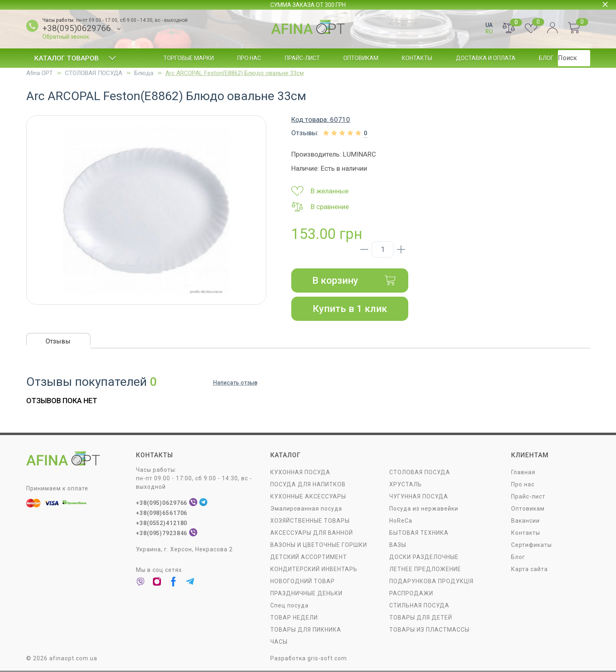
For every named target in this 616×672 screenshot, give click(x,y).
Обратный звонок (66, 37)
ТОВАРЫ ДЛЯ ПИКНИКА (306, 630)
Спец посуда (289, 606)
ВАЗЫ (398, 545)
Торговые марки (189, 58)
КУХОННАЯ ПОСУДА (300, 473)
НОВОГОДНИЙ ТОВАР (303, 582)
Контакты (417, 58)
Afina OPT (40, 73)
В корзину (354, 281)
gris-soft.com (327, 659)
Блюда (144, 73)
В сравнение (320, 207)
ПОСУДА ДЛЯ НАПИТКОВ (308, 485)
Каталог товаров (75, 58)
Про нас (249, 58)
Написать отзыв (235, 383)
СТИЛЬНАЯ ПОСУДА (419, 606)
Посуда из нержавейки (424, 509)
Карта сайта (529, 569)
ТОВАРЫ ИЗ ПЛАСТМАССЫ (429, 630)
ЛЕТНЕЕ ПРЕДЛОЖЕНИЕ (425, 569)
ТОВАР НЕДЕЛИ (294, 618)
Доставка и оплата (486, 58)
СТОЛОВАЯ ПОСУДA (94, 73)
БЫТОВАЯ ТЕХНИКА (419, 533)
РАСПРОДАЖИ (411, 594)
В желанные (320, 191)
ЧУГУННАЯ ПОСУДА (419, 497)
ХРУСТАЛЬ (406, 485)
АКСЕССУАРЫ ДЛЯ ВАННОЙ (312, 533)
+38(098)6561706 (162, 513)
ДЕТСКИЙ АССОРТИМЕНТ (309, 557)
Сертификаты (531, 545)
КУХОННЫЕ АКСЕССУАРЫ (308, 497)
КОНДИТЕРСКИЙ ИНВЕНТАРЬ (314, 569)
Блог (546, 58)
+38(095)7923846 (162, 534)
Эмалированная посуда (306, 509)
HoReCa (401, 521)
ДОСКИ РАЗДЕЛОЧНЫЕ (424, 557)
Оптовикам (361, 58)
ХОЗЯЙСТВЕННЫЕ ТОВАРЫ (310, 521)
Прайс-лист (302, 58)
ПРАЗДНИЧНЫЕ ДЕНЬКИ (306, 594)
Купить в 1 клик (350, 309)
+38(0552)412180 (162, 523)
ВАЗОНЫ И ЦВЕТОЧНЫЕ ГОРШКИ (319, 545)
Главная (523, 473)
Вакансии (525, 521)
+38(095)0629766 (77, 28)
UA (489, 25)
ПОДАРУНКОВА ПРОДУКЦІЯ (431, 582)
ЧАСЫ (279, 642)
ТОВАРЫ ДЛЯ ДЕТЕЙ (421, 618)
